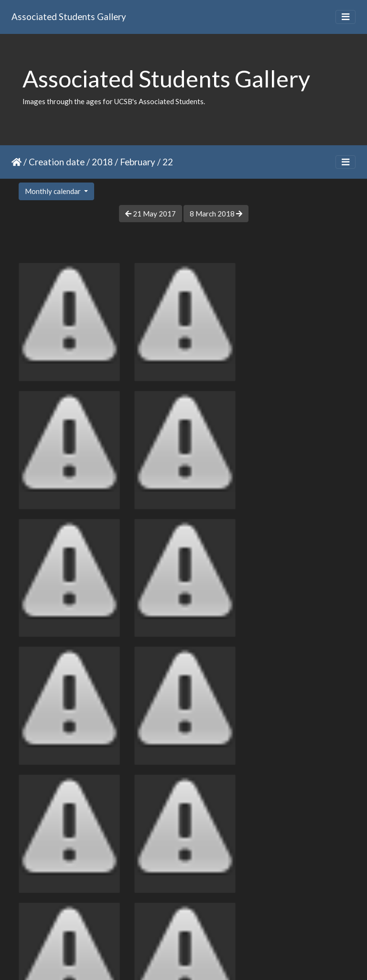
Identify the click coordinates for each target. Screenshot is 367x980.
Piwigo (203, 960)
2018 (102, 162)
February (138, 162)
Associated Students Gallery (69, 16)
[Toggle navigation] (345, 17)
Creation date (57, 162)
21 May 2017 (151, 214)
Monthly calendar (54, 191)
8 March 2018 (216, 214)
